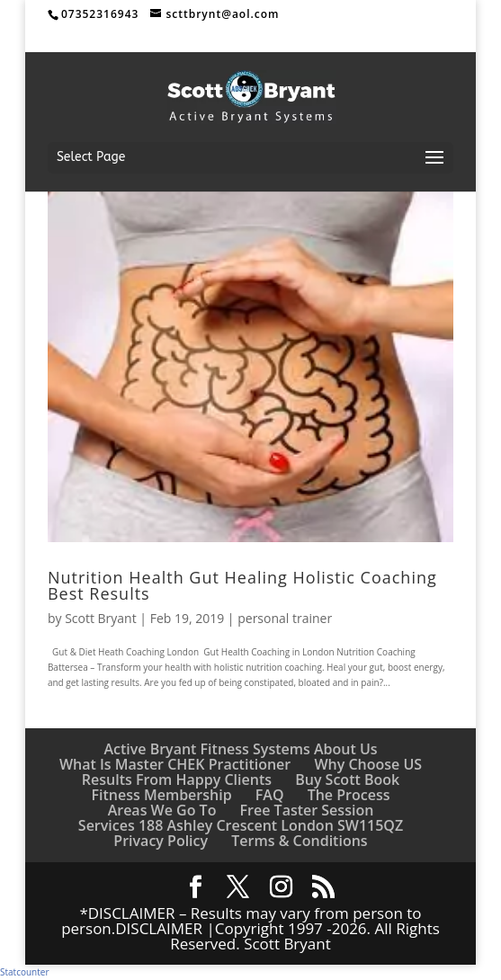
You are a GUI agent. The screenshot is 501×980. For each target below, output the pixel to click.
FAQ (270, 795)
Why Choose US (368, 764)
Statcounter (25, 972)
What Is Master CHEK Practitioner (175, 764)
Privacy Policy (161, 841)
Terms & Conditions (299, 841)
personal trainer (285, 618)
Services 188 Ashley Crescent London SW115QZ (241, 825)
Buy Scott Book (347, 780)
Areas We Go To (162, 810)
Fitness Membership (162, 795)
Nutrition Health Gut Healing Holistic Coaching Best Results (242, 585)
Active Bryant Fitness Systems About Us (240, 749)
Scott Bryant (101, 618)
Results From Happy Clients (177, 780)
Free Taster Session (307, 810)
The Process (349, 795)
